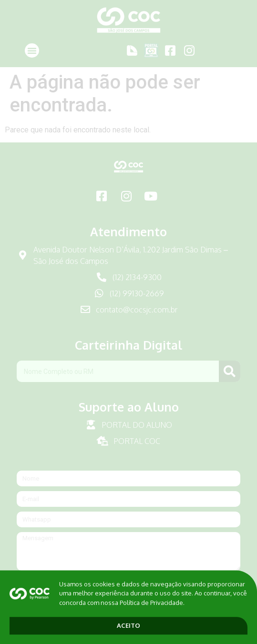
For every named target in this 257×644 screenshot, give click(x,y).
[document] (128, 322)
